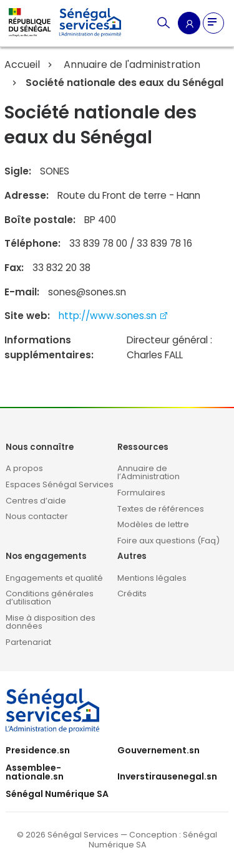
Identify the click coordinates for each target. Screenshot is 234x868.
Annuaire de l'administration (131, 64)
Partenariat (28, 642)
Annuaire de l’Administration (149, 472)
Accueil (22, 64)
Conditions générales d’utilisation (50, 598)
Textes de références (161, 509)
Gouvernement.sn (158, 750)
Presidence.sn (38, 750)
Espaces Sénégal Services (60, 484)
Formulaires (141, 493)
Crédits (132, 594)
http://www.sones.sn (114, 316)
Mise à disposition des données (51, 622)
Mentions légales (152, 578)
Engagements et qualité (54, 578)
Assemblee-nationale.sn (35, 772)
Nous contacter (37, 516)
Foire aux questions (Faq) (168, 541)
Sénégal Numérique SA (57, 794)
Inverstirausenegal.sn (167, 776)
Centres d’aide (36, 501)
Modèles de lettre (153, 524)
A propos (24, 468)
